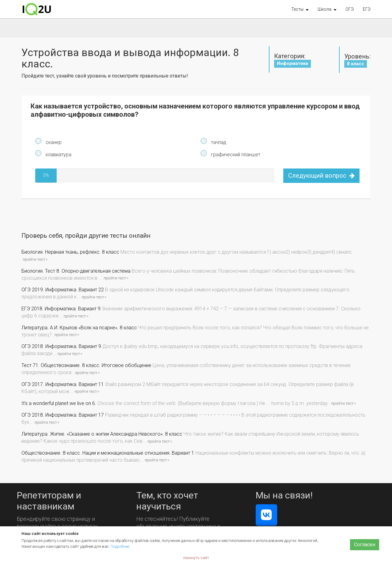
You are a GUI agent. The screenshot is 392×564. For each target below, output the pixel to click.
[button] (300, 9)
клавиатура (58, 155)
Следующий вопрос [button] (321, 176)
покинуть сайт (196, 558)
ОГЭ (350, 9)
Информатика (292, 63)
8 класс (356, 64)
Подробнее (120, 546)
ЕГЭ (367, 9)
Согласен (365, 545)
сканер (53, 142)
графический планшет (235, 155)
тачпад (218, 142)
